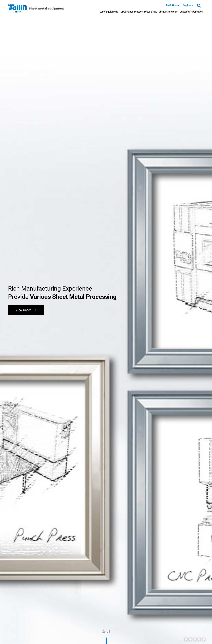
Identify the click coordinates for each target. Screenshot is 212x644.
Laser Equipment (109, 12)
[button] (186, 639)
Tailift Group (172, 5)
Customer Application (191, 12)
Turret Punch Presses (131, 12)
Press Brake (151, 12)
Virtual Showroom (168, 12)
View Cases (26, 310)
